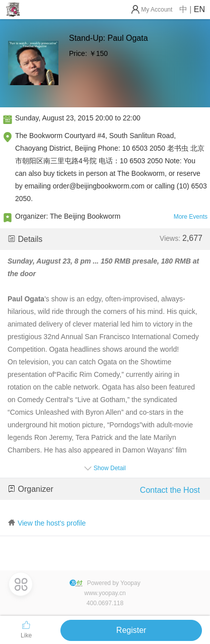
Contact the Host (170, 490)
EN (199, 9)
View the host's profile (52, 523)
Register (131, 630)
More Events (191, 217)
